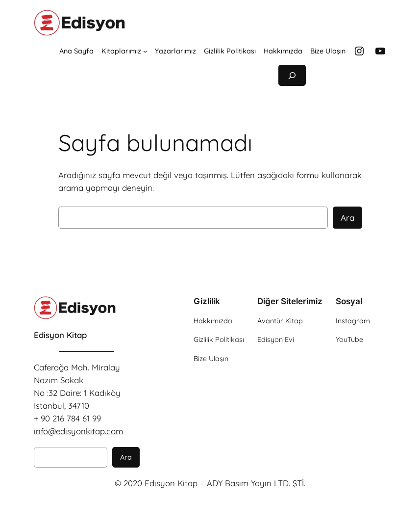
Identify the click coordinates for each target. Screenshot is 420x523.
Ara (347, 218)
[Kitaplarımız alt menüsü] (145, 51)
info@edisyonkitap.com (78, 431)
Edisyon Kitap (60, 335)
